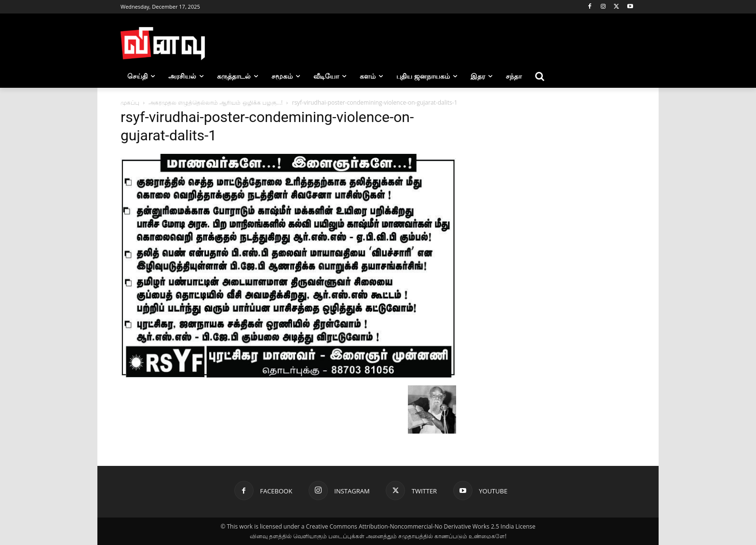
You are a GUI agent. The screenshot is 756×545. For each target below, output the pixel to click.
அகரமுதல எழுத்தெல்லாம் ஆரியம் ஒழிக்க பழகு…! (216, 102)
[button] (540, 76)
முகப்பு (130, 102)
